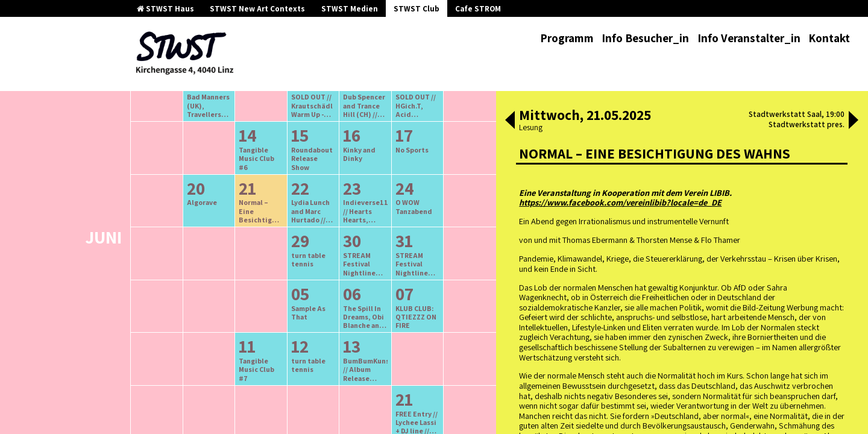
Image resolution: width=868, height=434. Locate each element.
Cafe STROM (478, 9)
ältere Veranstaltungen (251, 149)
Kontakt (829, 38)
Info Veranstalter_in (749, 38)
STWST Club (417, 9)
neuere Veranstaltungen (367, 149)
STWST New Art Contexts (257, 9)
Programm (567, 38)
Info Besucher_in (645, 38)
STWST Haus (165, 9)
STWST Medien (350, 9)
